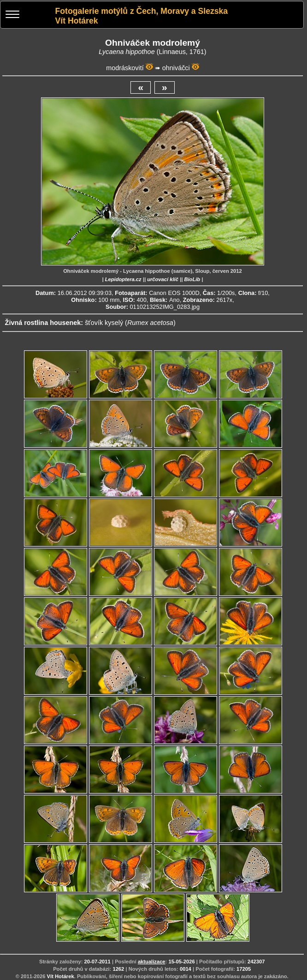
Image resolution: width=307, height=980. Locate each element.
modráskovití (125, 68)
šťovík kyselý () (130, 323)
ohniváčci (176, 68)
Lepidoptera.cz (123, 279)
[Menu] (12, 15)
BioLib (192, 279)
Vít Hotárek (61, 976)
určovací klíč (163, 279)
